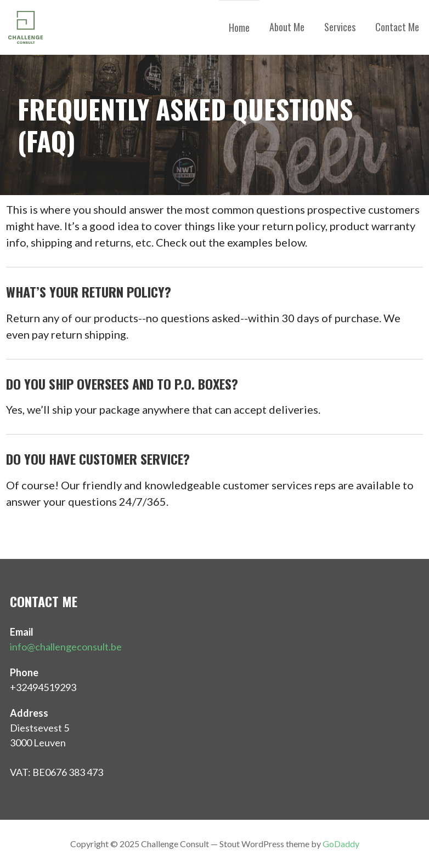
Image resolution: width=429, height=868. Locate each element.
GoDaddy (341, 844)
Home (239, 27)
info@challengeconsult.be (66, 647)
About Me (287, 27)
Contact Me (397, 27)
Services (340, 27)
